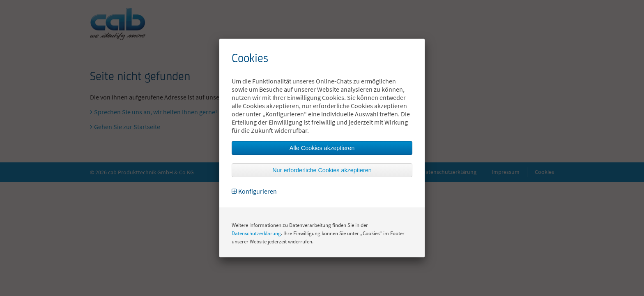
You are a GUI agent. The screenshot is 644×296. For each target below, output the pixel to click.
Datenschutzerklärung (256, 233)
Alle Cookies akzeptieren (322, 148)
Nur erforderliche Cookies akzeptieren (322, 170)
